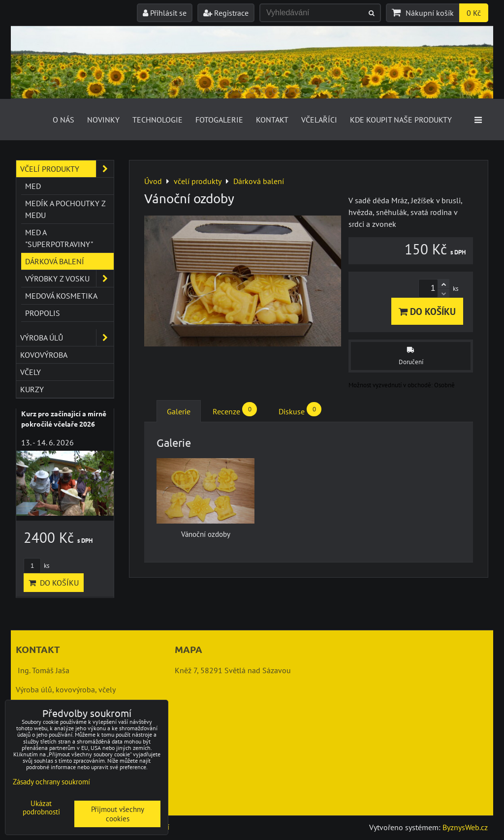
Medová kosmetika (61, 296)
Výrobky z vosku (69, 279)
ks (36, 566)
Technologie (157, 120)
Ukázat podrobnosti (41, 808)
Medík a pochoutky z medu (65, 209)
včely (31, 372)
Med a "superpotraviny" (59, 238)
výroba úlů (67, 338)
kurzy (32, 389)
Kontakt (272, 120)
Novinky (103, 120)
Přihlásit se (165, 13)
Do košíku (427, 311)
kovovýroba (44, 355)
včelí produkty (67, 169)
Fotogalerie (219, 120)
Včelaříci (319, 120)
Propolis (43, 313)
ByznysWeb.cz (465, 827)
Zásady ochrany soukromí (51, 782)
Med (33, 186)
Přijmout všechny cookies (118, 814)
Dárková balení (55, 261)
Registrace (226, 13)
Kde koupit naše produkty (401, 120)
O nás (63, 120)
